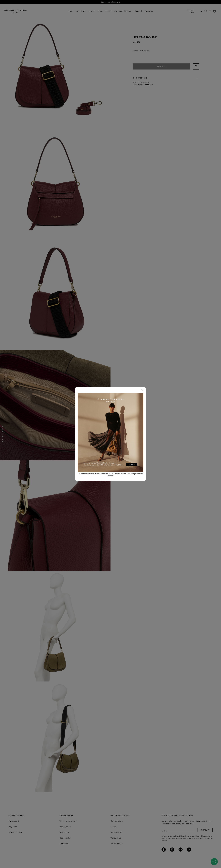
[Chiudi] (142, 390)
